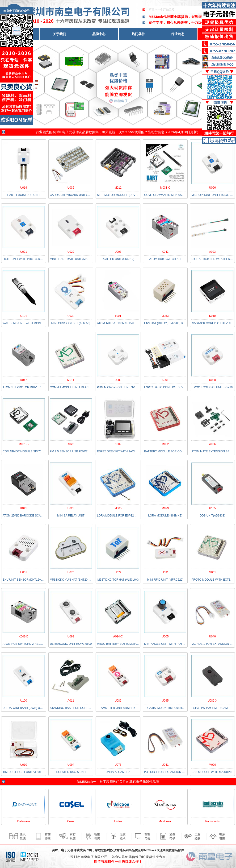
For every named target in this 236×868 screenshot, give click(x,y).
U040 (213, 637)
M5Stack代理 (131, 132)
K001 (165, 380)
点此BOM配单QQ (222, 65)
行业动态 (178, 34)
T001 (118, 316)
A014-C (118, 637)
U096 (213, 188)
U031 (165, 572)
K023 (71, 444)
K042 (165, 252)
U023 (71, 508)
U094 (71, 765)
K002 (118, 444)
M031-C (165, 188)
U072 (118, 572)
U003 (118, 252)
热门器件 (138, 34)
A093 (212, 252)
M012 (118, 188)
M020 (212, 765)
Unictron (118, 821)
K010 (212, 316)
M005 (118, 508)
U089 (118, 380)
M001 (212, 572)
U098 (71, 637)
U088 (213, 380)
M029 (165, 508)
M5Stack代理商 (161, 17)
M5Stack (87, 782)
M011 (71, 380)
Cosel (71, 821)
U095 (165, 701)
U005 (165, 637)
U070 (71, 572)
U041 (165, 765)
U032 (71, 316)
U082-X (213, 701)
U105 (213, 508)
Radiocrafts (213, 821)
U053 (165, 316)
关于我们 (59, 34)
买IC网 (87, 850)
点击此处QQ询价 (222, 58)
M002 (165, 444)
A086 (212, 444)
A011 (71, 701)
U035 (71, 188)
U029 (71, 252)
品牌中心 (99, 34)
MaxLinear (165, 821)
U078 (118, 765)
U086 (118, 701)
